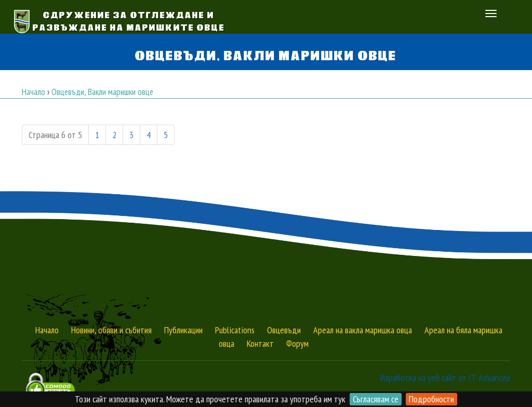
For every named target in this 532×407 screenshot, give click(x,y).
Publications (235, 330)
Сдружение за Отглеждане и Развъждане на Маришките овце (129, 21)
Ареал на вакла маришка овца (363, 330)
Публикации (183, 330)
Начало (47, 330)
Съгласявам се (376, 399)
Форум (297, 343)
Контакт (260, 343)
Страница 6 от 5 (55, 135)
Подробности (431, 399)
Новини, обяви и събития (111, 330)
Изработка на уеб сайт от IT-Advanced (445, 378)
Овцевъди (284, 330)
